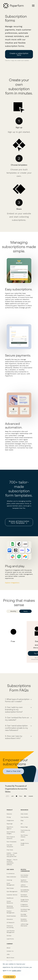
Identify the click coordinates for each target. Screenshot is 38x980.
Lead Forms (10, 939)
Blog (22, 820)
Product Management (10, 912)
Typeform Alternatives (24, 881)
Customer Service (12, 895)
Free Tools (10, 850)
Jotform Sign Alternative (25, 925)
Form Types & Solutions (11, 838)
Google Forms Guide (25, 844)
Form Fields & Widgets (11, 833)
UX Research (10, 923)
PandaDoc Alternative (24, 920)
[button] (19, 700)
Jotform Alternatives (24, 886)
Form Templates (12, 842)
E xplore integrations (12, 583)
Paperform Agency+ (10, 828)
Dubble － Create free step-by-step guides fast (12, 855)
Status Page (24, 827)
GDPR (22, 840)
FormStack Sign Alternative (25, 910)
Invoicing (9, 880)
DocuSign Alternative (24, 915)
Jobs (8, 954)
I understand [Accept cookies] (9, 977)
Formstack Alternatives (24, 896)
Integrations (10, 820)
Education (10, 919)
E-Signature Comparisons (25, 905)
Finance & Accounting (10, 927)
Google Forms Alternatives (25, 900)
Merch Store (10, 958)
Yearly (25, 611)
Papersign (10, 824)
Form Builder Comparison (25, 876)
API (22, 824)
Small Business (11, 916)
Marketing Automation (10, 907)
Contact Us (10, 951)
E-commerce (11, 874)
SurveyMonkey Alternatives (25, 891)
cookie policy (16, 971)
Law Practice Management (11, 932)
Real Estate (10, 888)
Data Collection (11, 877)
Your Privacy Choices (24, 836)
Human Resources (10, 902)
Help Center (24, 814)
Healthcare (10, 898)
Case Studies (25, 817)
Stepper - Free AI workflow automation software (12, 862)
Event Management (10, 884)
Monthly (13, 611)
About (8, 948)
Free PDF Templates (10, 846)
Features (9, 814)
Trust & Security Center (25, 831)
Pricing (9, 817)
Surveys (9, 936)
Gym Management (12, 892)
